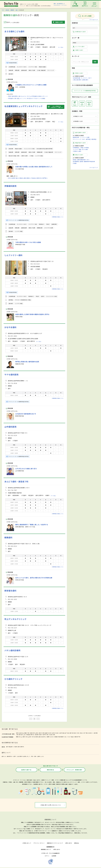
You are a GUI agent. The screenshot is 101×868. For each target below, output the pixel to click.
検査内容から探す (79, 143)
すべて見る (61, 47)
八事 (32, 737)
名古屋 (20, 733)
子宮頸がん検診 (77, 151)
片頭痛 (75, 163)
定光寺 (50, 733)
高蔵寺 (46, 733)
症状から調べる (26, 770)
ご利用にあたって (27, 843)
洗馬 (54, 735)
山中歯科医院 (10, 427)
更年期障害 (76, 161)
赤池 (20, 737)
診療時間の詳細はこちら (58, 217)
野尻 (97, 733)
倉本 (22, 735)
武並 (68, 733)
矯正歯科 (11, 747)
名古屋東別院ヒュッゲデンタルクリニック (24, 106)
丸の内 (52, 737)
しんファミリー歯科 (13, 255)
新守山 (34, 733)
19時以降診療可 (77, 80)
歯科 (17, 10)
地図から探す (59, 22)
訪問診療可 (85, 80)
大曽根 (31, 733)
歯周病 (81, 161)
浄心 (45, 737)
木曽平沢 (44, 735)
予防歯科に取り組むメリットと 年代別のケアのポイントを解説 (27, 98)
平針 (79, 737)
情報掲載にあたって (46, 849)
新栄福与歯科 (10, 591)
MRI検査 (86, 148)
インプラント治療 (84, 137)
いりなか (69, 737)
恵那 (71, 733)
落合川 (82, 733)
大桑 (17, 735)
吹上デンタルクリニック (15, 619)
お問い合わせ (69, 843)
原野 (31, 735)
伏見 (27, 737)
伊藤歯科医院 (10, 186)
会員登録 (54, 856)
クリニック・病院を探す (75, 770)
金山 (23, 733)
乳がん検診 (85, 149)
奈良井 (40, 735)
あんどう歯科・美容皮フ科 (16, 481)
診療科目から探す (79, 32)
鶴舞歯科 (8, 537)
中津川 (78, 733)
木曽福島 (28, 735)
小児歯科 (15, 747)
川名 (65, 737)
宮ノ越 (34, 735)
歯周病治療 (76, 137)
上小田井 (23, 737)
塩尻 (17, 733)
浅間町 (48, 737)
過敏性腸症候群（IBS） (84, 160)
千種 (28, 733)
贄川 (48, 735)
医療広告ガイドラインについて (55, 843)
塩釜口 (73, 737)
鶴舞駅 (12, 10)
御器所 (62, 737)
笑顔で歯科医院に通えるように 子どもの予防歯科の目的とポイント (28, 96)
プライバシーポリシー (39, 843)
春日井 (40, 733)
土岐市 (60, 733)
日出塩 (51, 735)
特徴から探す (78, 73)
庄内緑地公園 (37, 737)
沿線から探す (78, 50)
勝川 (37, 733)
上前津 (30, 737)
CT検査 (82, 148)
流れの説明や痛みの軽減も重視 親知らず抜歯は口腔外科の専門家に (28, 178)
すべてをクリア (94, 20)
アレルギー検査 (77, 149)
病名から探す (78, 155)
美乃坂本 (74, 733)
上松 (24, 735)
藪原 (37, 735)
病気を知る (51, 770)
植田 (76, 737)
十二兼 (94, 733)
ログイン (47, 856)
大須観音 (56, 737)
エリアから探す (79, 47)
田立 (87, 733)
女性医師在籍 (76, 78)
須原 (20, 735)
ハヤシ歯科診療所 (12, 650)
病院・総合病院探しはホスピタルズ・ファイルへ (60, 4)
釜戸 (66, 733)
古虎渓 (53, 733)
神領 (43, 733)
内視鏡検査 (76, 148)
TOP (3, 10)
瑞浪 (63, 733)
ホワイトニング (77, 139)
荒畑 (59, 737)
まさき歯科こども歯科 (14, 31)
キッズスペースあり (86, 78)
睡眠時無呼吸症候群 (89, 161)
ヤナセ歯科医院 (11, 375)
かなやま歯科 (10, 327)
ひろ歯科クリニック (13, 679)
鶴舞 (26, 733)
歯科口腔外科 (21, 747)
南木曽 (90, 733)
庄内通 (42, 737)
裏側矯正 (94, 139)
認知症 (75, 160)
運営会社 (77, 843)
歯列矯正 (88, 139)
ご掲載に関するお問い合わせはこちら (51, 805)
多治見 (57, 733)
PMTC (84, 139)
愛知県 (7, 10)
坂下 (85, 733)
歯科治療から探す (79, 133)
